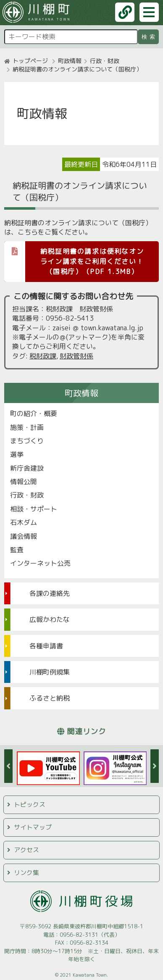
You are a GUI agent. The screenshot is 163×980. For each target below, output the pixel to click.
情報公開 (24, 482)
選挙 (17, 454)
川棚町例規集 (50, 672)
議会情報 (24, 536)
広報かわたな (50, 619)
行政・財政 (105, 61)
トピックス (30, 805)
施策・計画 (27, 427)
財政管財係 (76, 356)
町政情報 (70, 61)
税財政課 (43, 356)
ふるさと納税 (50, 698)
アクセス (26, 850)
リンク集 (26, 873)
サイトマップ (33, 827)
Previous (8, 766)
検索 (150, 37)
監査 (17, 550)
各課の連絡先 (50, 593)
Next (155, 766)
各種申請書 (46, 646)
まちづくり (27, 441)
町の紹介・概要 (34, 414)
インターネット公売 (40, 563)
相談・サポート (34, 509)
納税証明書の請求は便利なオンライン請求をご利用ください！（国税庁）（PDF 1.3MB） (74, 259)
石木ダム (24, 522)
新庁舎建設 (27, 468)
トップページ (30, 61)
